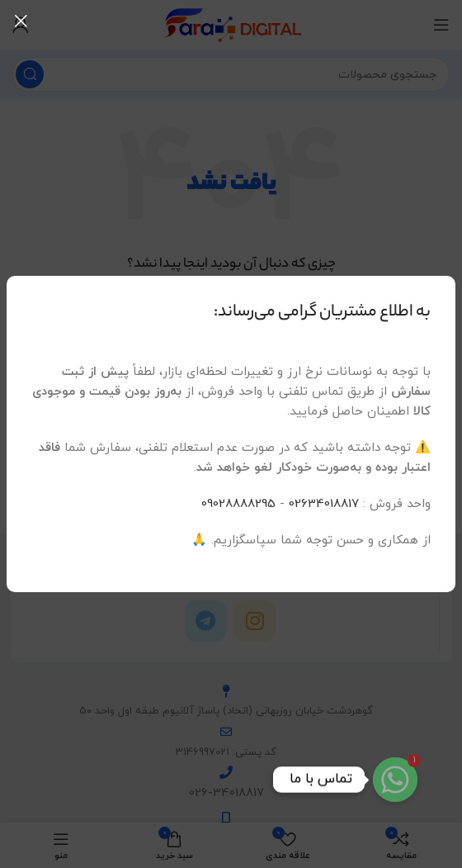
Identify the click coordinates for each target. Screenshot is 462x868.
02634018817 (324, 504)
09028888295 (238, 504)
